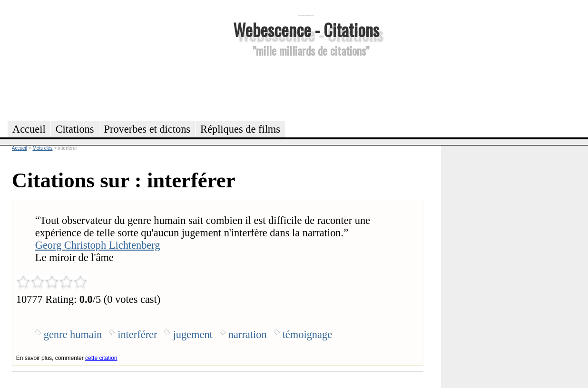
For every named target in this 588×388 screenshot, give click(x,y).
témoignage (307, 335)
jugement (192, 335)
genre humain (73, 335)
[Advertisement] (306, 87)
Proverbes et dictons (147, 129)
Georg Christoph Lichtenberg (98, 245)
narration (248, 335)
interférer (137, 335)
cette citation (101, 358)
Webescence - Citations (306, 29)
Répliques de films (240, 129)
